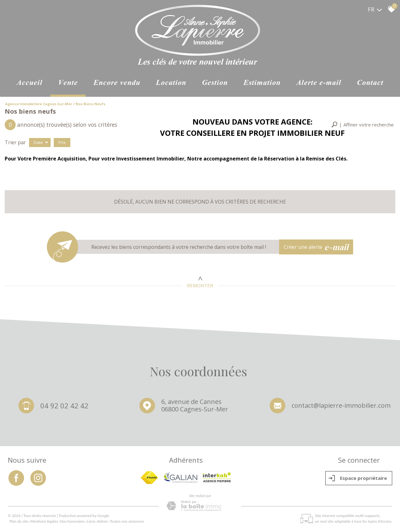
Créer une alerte (316, 247)
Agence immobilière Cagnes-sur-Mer (39, 104)
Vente (68, 83)
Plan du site (19, 521)
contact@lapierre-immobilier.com (341, 407)
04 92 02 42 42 (64, 406)
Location (171, 83)
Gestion (215, 83)
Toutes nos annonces (127, 521)
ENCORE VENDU (117, 83)
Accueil (30, 83)
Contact (370, 83)
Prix (62, 142)
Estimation (262, 83)
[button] (362, 125)
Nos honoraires (72, 521)
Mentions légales (44, 521)
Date (41, 142)
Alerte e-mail (319, 83)
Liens (91, 521)
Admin (102, 521)
